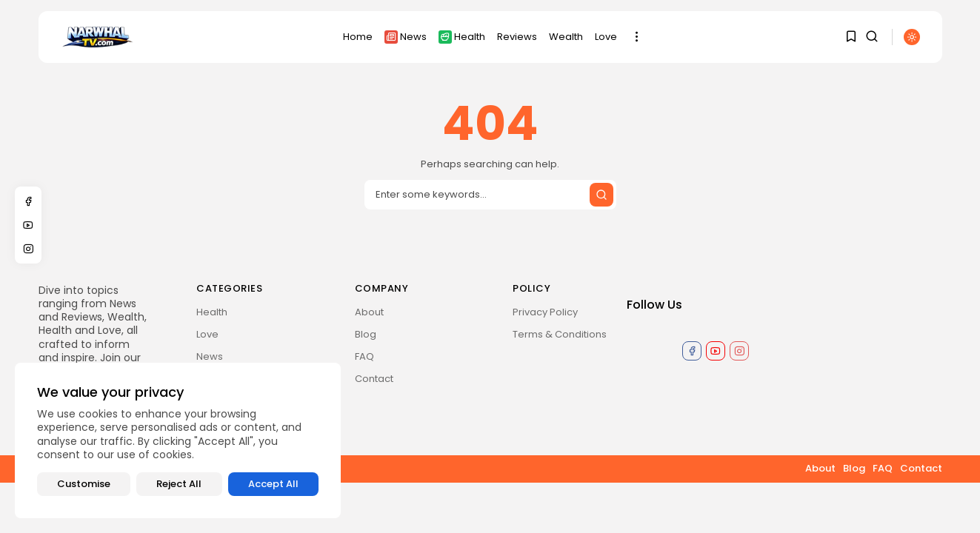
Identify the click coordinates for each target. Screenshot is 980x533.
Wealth (566, 37)
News (406, 37)
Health (462, 37)
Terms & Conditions (560, 334)
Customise (84, 484)
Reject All (179, 484)
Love (606, 37)
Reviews (517, 37)
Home (358, 37)
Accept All (273, 484)
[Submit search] (601, 195)
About (369, 312)
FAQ (364, 356)
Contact (374, 379)
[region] (178, 440)
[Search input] (490, 195)
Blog (366, 334)
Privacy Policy (545, 312)
